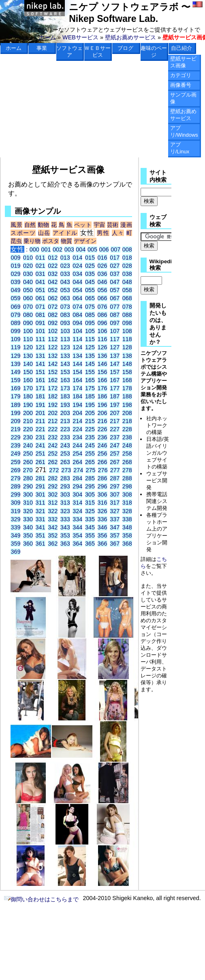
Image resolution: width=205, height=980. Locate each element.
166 (102, 380)
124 (77, 347)
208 (127, 413)
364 (77, 544)
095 (90, 323)
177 (115, 388)
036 (102, 274)
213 (65, 421)
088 (127, 315)
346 (102, 527)
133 (65, 356)
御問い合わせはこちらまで (41, 899)
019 (15, 266)
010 (28, 258)
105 (90, 331)
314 (77, 503)
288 (127, 478)
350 (28, 535)
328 (127, 511)
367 (115, 544)
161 (41, 380)
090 (28, 323)
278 (127, 470)
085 (90, 315)
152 (53, 372)
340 (28, 527)
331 (41, 519)
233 (65, 437)
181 (41, 396)
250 (28, 453)
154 (77, 372)
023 (65, 266)
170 (28, 388)
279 (15, 478)
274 (78, 470)
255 (90, 453)
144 (77, 364)
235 (90, 437)
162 (53, 380)
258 (127, 453)
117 (115, 339)
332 (53, 519)
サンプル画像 (183, 98)
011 (41, 258)
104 (77, 331)
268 (127, 462)
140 (28, 364)
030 (28, 274)
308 (127, 494)
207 (115, 413)
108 (127, 331)
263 (65, 462)
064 (77, 298)
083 (65, 315)
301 (41, 494)
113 (65, 339)
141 (41, 364)
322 (53, 511)
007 (115, 249)
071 (41, 307)
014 (77, 258)
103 (65, 331)
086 (102, 315)
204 (77, 413)
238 (127, 437)
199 (15, 413)
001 (46, 249)
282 (53, 478)
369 (15, 552)
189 (15, 405)
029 (15, 274)
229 (15, 437)
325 (90, 511)
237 (115, 437)
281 (41, 478)
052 (53, 290)
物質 (66, 241)
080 (28, 315)
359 (15, 544)
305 (90, 494)
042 (53, 282)
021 (41, 266)
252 (53, 453)
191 (41, 405)
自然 (30, 225)
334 (77, 519)
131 (41, 356)
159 (15, 380)
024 (77, 266)
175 (90, 388)
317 (115, 503)
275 (90, 470)
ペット (83, 225)
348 (127, 527)
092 (53, 323)
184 (77, 396)
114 (77, 339)
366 (102, 544)
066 (102, 298)
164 (77, 380)
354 (77, 535)
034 (77, 274)
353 (65, 535)
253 (65, 453)
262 (53, 462)
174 (77, 388)
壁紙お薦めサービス (130, 37)
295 (90, 486)
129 (15, 356)
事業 (42, 48)
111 (41, 339)
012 (53, 258)
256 (102, 453)
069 (15, 307)
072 (53, 307)
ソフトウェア (69, 52)
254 (77, 453)
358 (127, 535)
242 (53, 445)
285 (90, 478)
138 (127, 356)
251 (41, 453)
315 (90, 503)
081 (41, 315)
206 (102, 413)
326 (102, 511)
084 (77, 315)
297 (115, 486)
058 (127, 290)
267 (115, 462)
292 (53, 486)
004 (81, 249)
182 (53, 396)
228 (127, 429)
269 (15, 470)
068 (127, 298)
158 (127, 372)
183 (65, 396)
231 (41, 437)
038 (127, 274)
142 (53, 364)
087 (115, 315)
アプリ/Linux (180, 148)
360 (28, 544)
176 (102, 388)
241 (41, 445)
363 (65, 544)
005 (92, 249)
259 (15, 462)
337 (115, 519)
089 (15, 323)
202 (53, 413)
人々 (118, 233)
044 (77, 282)
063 (65, 298)
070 (28, 307)
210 (28, 421)
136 (102, 356)
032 (53, 274)
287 (115, 478)
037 (115, 274)
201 (41, 413)
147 (115, 364)
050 (28, 290)
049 (15, 290)
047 (115, 282)
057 (115, 290)
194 (77, 405)
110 (28, 339)
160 (28, 380)
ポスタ (51, 241)
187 (115, 396)
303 (65, 494)
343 (65, 527)
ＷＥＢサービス (97, 52)
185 (90, 396)
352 (53, 535)
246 (102, 445)
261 (41, 462)
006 (104, 249)
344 (77, 527)
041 (41, 282)
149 (15, 372)
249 (15, 453)
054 (77, 290)
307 (115, 494)
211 (41, 421)
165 (90, 380)
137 (115, 356)
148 (127, 364)
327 (115, 511)
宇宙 (99, 225)
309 (15, 503)
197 (115, 405)
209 (15, 421)
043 (65, 282)
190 (28, 405)
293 (65, 486)
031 (41, 274)
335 (90, 519)
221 (41, 429)
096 (102, 323)
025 (90, 266)
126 (102, 347)
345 (90, 527)
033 (65, 274)
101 (41, 331)
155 (90, 372)
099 (15, 331)
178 (127, 388)
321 (41, 511)
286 (102, 478)
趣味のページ (154, 52)
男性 (103, 233)
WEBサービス (80, 37)
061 (41, 298)
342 (53, 527)
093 (65, 323)
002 (58, 249)
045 (90, 282)
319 (15, 511)
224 (77, 429)
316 (102, 503)
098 (127, 323)
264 (77, 462)
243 (65, 445)
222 (53, 429)
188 (127, 396)
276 (103, 470)
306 (102, 494)
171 (41, 388)
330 (28, 519)
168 (127, 380)
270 (28, 470)
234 (77, 437)
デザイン (85, 241)
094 (77, 323)
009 (15, 258)
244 (77, 445)
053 (65, 290)
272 (54, 470)
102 (53, 331)
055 (90, 290)
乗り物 (32, 241)
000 (34, 249)
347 (115, 527)
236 (102, 437)
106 (102, 331)
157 (115, 372)
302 (53, 494)
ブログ (125, 48)
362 (53, 544)
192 (53, 405)
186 (102, 396)
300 (28, 494)
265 (90, 462)
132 (53, 356)
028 (127, 266)
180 (28, 396)
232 (53, 437)
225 (90, 429)
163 (65, 380)
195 (90, 405)
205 (90, 413)
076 (102, 307)
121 (41, 347)
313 (65, 503)
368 (127, 544)
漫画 (126, 225)
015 (90, 258)
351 (41, 535)
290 (28, 486)
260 (28, 462)
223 (65, 429)
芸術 (113, 225)
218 (127, 421)
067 (115, 298)
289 (15, 486)
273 (66, 470)
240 (28, 445)
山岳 (44, 233)
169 (15, 388)
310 (28, 503)
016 (102, 258)
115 (90, 339)
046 (102, 282)
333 (65, 519)
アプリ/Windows (184, 131)
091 (41, 323)
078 (127, 307)
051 (41, 290)
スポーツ (23, 233)
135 (90, 356)
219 (15, 429)
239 (15, 445)
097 (115, 323)
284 (77, 478)
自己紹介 (182, 48)
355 (90, 535)
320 (28, 511)
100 (28, 331)
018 (127, 258)
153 (65, 372)
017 (115, 258)
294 (77, 486)
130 (28, 356)
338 (127, 519)
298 (127, 486)
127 (115, 347)
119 (15, 347)
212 (53, 421)
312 (53, 503)
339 (15, 527)
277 (115, 470)
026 (102, 266)
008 (127, 249)
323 (65, 511)
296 (102, 486)
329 (15, 519)
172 (53, 388)
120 (28, 347)
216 (102, 421)
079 (15, 315)
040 (28, 282)
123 (65, 347)
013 (65, 258)
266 (102, 462)
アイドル (65, 233)
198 (127, 405)
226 (102, 429)
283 (65, 478)
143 (65, 364)
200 (28, 413)
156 (102, 372)
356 (102, 535)
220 (28, 429)
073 (65, 307)
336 (102, 519)
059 (15, 298)
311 (41, 503)
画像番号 (181, 85)
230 (28, 437)
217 (115, 421)
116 (102, 339)
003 (69, 249)
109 (15, 339)
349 (15, 535)
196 (102, 405)
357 (115, 535)
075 (90, 307)
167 (115, 380)
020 (28, 266)
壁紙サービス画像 (183, 62)
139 (15, 364)
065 (90, 298)
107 (115, 331)
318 (127, 503)
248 (127, 445)
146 (102, 364)
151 (41, 372)
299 (15, 494)
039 (15, 282)
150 (28, 372)
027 (115, 266)
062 (53, 298)
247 (115, 445)
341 (41, 527)
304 (77, 494)
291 (41, 486)
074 (77, 307)
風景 (16, 225)
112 (53, 339)
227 (115, 429)
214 (77, 421)
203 (65, 413)
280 (28, 478)
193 (65, 405)
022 (53, 266)
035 (90, 274)
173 (65, 388)
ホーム (47, 37)
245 (90, 445)
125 (90, 347)
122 (53, 347)
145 (90, 364)
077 (115, 307)
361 (41, 544)
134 (77, 356)
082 (53, 315)
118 (127, 339)
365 (90, 544)
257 (115, 453)
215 (90, 421)
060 (28, 298)
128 (127, 347)
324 (77, 511)
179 (15, 396)
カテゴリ (181, 75)
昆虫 (16, 241)
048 (127, 282)
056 (102, 290)
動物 (44, 225)
